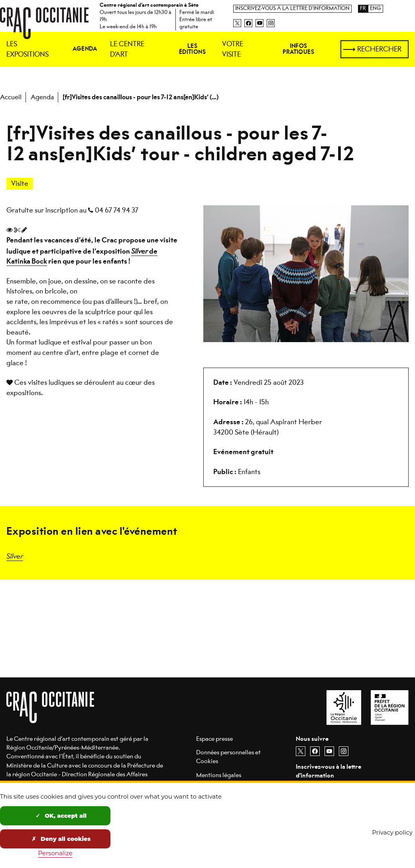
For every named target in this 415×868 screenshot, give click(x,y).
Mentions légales (219, 775)
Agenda (42, 97)
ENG (376, 9)
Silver (15, 556)
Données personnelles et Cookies (228, 757)
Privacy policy (392, 832)
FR (363, 9)
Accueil (11, 97)
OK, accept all (61, 816)
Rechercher (379, 49)
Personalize (55, 853)
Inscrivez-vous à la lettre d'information (292, 9)
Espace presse (214, 739)
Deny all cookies (61, 839)
